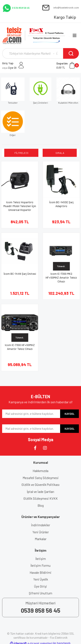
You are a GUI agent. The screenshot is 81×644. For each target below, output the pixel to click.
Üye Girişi (40, 586)
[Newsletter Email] (31, 414)
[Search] (40, 53)
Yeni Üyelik (41, 579)
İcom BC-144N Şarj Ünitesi (20, 274)
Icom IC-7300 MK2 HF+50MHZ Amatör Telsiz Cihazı (61, 278)
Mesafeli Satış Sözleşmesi (41, 478)
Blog (41, 505)
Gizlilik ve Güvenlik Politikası (40, 485)
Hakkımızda (40, 471)
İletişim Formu (40, 565)
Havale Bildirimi (40, 572)
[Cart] (68, 65)
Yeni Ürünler (41, 532)
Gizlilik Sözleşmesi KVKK (41, 498)
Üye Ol (9, 68)
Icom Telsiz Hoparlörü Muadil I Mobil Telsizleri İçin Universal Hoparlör (20, 206)
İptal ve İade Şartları (40, 492)
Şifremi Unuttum (40, 593)
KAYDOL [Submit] (69, 414)
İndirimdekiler (41, 525)
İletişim (41, 559)
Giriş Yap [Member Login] (8, 63)
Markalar (41, 539)
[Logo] (36, 35)
